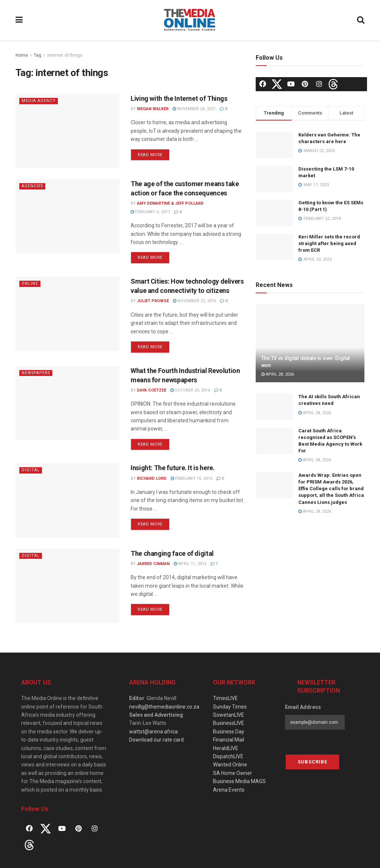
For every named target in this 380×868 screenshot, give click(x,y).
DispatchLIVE (228, 756)
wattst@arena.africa (153, 732)
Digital (31, 470)
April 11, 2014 (190, 564)
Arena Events (229, 790)
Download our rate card (156, 740)
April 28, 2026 (278, 374)
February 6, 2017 (150, 212)
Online (30, 283)
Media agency (39, 101)
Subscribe (312, 762)
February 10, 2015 (191, 478)
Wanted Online (230, 765)
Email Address (303, 707)
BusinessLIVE (229, 723)
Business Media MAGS (239, 781)
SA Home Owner (232, 773)
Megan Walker (153, 109)
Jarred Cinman (153, 564)
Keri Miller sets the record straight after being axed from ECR (329, 243)
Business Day (229, 732)
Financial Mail (229, 740)
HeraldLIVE (226, 748)
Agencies (33, 186)
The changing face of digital (172, 553)
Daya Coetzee (152, 390)
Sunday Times (230, 707)
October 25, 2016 (190, 390)
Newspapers (37, 373)
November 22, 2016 (194, 301)
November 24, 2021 (194, 109)
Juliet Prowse (153, 301)
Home (22, 55)
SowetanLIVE (229, 715)
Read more (150, 155)
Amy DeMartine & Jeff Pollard (170, 203)
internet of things (65, 55)
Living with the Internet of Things (179, 98)
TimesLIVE (225, 698)
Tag (37, 55)
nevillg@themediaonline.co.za (164, 707)
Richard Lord (152, 478)
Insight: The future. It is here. (173, 468)
